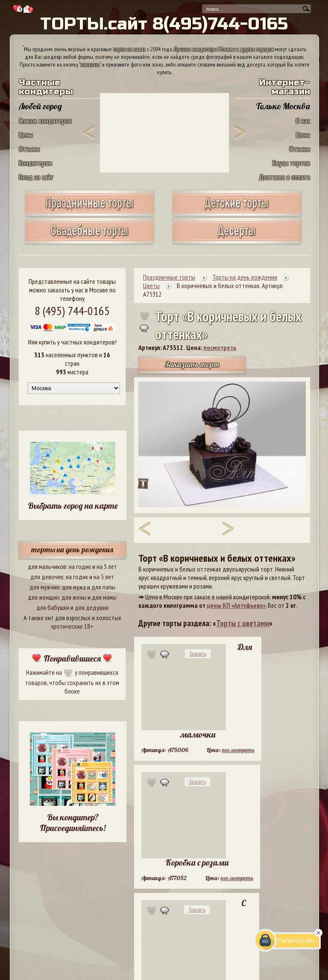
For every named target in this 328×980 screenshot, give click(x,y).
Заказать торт (192, 364)
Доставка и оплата (284, 177)
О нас (303, 121)
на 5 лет (107, 566)
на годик (80, 566)
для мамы (104, 597)
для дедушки (92, 607)
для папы (103, 587)
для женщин (43, 597)
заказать (90, 64)
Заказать (198, 654)
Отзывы (29, 149)
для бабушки (53, 607)
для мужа (74, 587)
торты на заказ (129, 49)
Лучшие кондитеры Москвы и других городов (224, 49)
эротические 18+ (72, 626)
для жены (74, 597)
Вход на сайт (36, 177)
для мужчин (44, 587)
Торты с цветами (243, 623)
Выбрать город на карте (73, 506)
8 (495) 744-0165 (72, 311)
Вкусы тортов (291, 163)
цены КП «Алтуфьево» (236, 605)
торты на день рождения (72, 550)
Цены (26, 135)
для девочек (47, 577)
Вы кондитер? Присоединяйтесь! (73, 822)
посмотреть (220, 347)
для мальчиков (47, 566)
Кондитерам (35, 163)
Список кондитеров (45, 121)
